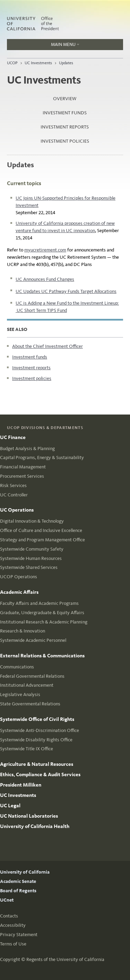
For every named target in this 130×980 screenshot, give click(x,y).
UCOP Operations (19, 577)
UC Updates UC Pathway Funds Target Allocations (66, 291)
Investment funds (65, 113)
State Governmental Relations (30, 704)
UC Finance (13, 437)
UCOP (12, 63)
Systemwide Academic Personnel (33, 640)
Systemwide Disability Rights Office (36, 740)
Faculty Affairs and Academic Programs (39, 603)
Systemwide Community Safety (32, 549)
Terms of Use (13, 944)
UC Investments (38, 63)
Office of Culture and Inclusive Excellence (41, 530)
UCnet (7, 900)
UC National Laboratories (29, 816)
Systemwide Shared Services (29, 567)
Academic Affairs (19, 592)
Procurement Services (22, 476)
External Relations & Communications (42, 656)
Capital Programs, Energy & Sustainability (42, 458)
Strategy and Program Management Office (42, 540)
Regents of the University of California (65, 959)
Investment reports (65, 127)
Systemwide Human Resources (31, 558)
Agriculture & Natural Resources (37, 764)
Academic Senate (18, 881)
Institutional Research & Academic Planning (44, 622)
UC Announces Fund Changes (45, 279)
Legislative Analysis (20, 694)
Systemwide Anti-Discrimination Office (40, 730)
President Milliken (21, 785)
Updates (66, 63)
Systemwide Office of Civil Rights (37, 719)
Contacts (9, 916)
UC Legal (10, 806)
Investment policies (65, 141)
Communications (17, 667)
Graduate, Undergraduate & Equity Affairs (42, 613)
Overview (65, 99)
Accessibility (13, 925)
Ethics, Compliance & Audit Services (40, 774)
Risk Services (13, 486)
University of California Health (35, 826)
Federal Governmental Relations (32, 676)
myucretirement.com (45, 250)
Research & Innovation (23, 631)
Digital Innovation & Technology (32, 521)
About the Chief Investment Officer (47, 346)
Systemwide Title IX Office (27, 749)
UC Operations (17, 510)
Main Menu (43, 46)
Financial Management (23, 467)
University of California (25, 872)
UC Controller (14, 495)
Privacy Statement (19, 935)
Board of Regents (18, 891)
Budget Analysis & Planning (27, 449)
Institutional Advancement (27, 685)
